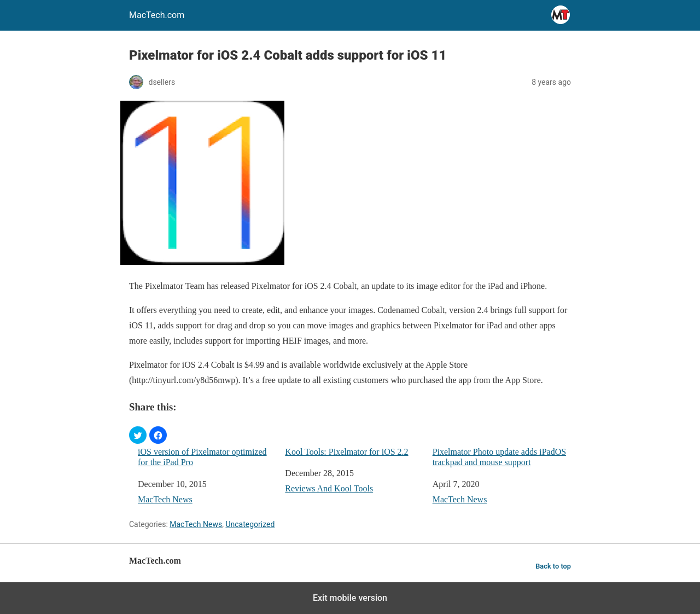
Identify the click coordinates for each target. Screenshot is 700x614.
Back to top (553, 566)
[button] (138, 435)
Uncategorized (250, 524)
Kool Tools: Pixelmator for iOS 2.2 (346, 452)
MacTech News (165, 499)
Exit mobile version (350, 598)
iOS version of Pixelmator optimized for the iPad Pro (202, 457)
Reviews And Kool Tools (329, 488)
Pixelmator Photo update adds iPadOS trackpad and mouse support (499, 457)
